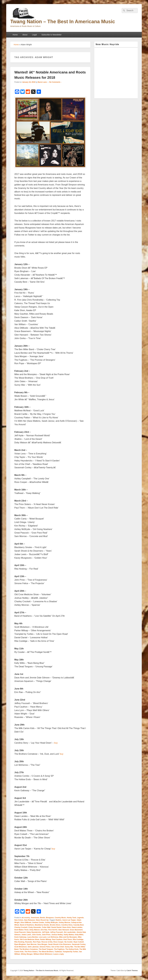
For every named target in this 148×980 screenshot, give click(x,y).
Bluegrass (50, 918)
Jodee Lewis (26, 935)
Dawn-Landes (77, 927)
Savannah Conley (79, 944)
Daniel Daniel (56, 927)
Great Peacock (20, 932)
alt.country (26, 918)
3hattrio (58, 920)
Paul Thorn (68, 939)
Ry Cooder (69, 942)
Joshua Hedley (57, 935)
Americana (35, 918)
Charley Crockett (21, 927)
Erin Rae (44, 930)
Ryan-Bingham (20, 944)
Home (15, 35)
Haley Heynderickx (34, 932)
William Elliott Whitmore (43, 954)
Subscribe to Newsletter (52, 35)
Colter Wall (46, 927)
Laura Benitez (33, 937)
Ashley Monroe (65, 922)
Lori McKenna (53, 937)
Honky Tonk (72, 918)
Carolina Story (67, 925)
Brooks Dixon (55, 925)
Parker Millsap (46, 939)
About (25, 35)
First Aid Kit (53, 930)
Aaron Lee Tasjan (69, 920)
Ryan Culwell (79, 942)
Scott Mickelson (21, 947)
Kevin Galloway (20, 937)
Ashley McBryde (51, 922)
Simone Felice (45, 947)
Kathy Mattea (69, 935)
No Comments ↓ (55, 82)
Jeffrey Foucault (56, 932)
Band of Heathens (27, 925)
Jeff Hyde (46, 932)
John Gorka (37, 935)
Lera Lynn (43, 937)
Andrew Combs (38, 922)
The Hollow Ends (72, 949)
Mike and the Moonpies (68, 937)
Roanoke (29, 942)
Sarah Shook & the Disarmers (60, 944)
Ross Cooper (58, 942)
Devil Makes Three (21, 930)
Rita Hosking (19, 942)
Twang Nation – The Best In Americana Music (63, 22)
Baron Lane (42, 82)
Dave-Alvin (67, 927)
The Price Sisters (31, 952)
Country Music (60, 918)
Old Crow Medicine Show (29, 939)
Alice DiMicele (26, 922)
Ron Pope (37, 942)
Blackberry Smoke (42, 925)
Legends (80, 918)
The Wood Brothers (46, 952)
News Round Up (42, 920)
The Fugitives (59, 949)
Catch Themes (132, 971)
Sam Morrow (32, 944)
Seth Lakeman (33, 947)
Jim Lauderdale (70, 932)
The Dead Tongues (46, 949)
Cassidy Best (79, 925)
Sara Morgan (42, 944)
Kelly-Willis (79, 935)
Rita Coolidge (78, 939)
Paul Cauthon (57, 939)
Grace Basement (76, 930)
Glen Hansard (64, 930)
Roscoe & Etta (47, 942)
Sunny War (69, 947)
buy (56, 743)
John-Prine (46, 935)
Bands (42, 918)
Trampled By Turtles (70, 952)
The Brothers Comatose (29, 949)
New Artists (19, 920)
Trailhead (58, 952)
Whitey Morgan (27, 954)
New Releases (30, 920)
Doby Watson (35, 930)
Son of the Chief (58, 947)
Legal (34, 35)
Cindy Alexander (35, 927)
